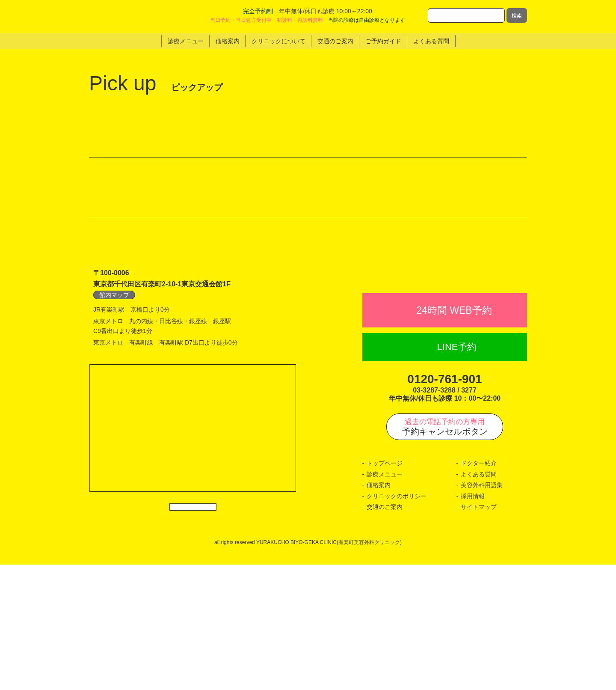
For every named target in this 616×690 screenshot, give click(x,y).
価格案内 (379, 611)
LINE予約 (457, 473)
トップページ (385, 589)
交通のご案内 (385, 633)
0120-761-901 (444, 504)
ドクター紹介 (479, 589)
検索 (517, 15)
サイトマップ (479, 633)
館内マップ (114, 402)
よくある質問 (479, 600)
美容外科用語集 (482, 611)
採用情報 (473, 622)
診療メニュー (385, 600)
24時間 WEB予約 (454, 436)
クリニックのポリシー (397, 622)
